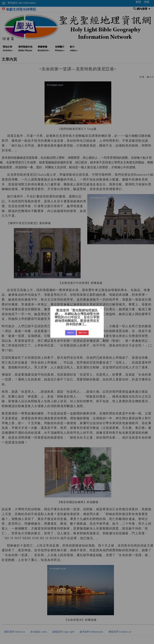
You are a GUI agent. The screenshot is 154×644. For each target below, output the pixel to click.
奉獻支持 (71, 333)
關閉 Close (83, 333)
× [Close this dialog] (101, 309)
